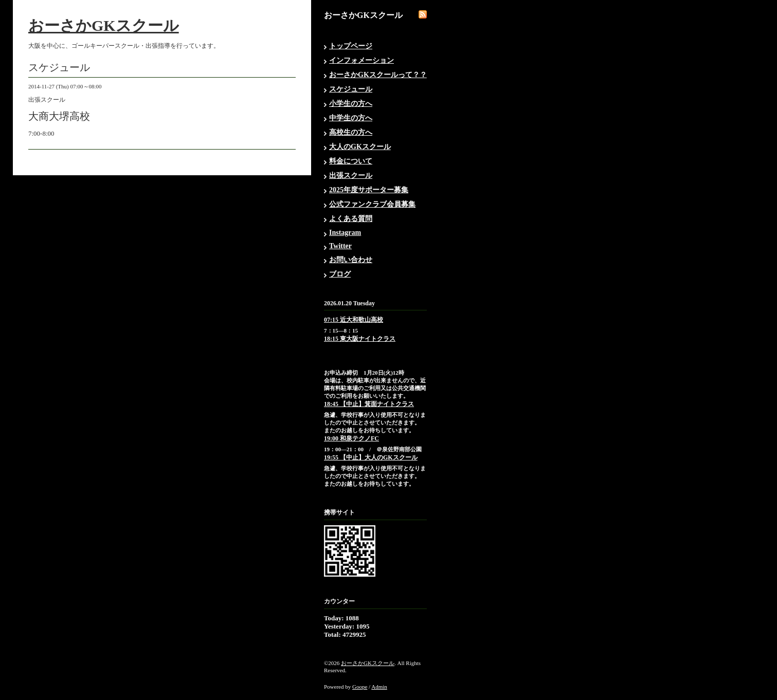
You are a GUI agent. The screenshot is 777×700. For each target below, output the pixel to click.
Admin (379, 687)
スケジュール (351, 89)
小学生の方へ (351, 104)
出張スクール (351, 176)
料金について (351, 161)
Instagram (345, 233)
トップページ (351, 46)
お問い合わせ (351, 260)
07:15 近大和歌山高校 (354, 320)
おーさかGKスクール (104, 25)
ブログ (340, 274)
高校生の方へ (351, 132)
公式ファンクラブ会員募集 (372, 204)
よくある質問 (351, 219)
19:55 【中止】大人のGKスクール (371, 457)
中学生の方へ (351, 118)
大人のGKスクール (360, 147)
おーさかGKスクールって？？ (378, 75)
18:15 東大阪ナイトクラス (360, 339)
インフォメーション (362, 60)
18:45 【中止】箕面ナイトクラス (369, 404)
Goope (360, 687)
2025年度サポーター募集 (369, 190)
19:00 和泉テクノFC (351, 438)
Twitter (340, 246)
